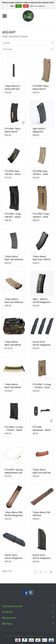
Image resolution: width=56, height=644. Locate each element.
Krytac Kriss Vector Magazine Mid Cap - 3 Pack (42, 343)
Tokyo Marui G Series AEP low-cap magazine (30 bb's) (14, 87)
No (26, 6)
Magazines (14, 37)
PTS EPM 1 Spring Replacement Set (14, 471)
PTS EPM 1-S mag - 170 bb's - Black (14, 428)
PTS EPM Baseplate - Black (42, 428)
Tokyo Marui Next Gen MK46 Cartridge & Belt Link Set (13, 386)
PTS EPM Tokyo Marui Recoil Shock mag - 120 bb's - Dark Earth (42, 87)
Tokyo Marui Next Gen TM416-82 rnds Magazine (42, 258)
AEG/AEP (24, 37)
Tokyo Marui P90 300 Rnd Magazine (41, 514)
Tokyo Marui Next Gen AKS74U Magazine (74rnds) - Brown (42, 471)
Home (5, 37)
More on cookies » (38, 6)
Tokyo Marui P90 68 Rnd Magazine (14, 514)
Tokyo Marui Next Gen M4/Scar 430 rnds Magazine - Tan (14, 301)
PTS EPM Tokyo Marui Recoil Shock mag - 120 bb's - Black (13, 130)
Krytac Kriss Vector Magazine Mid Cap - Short (42, 557)
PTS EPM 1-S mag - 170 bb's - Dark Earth (42, 386)
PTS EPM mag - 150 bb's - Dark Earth (41, 173)
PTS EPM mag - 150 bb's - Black (13, 173)
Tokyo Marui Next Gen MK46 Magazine (13, 343)
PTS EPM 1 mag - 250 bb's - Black (13, 215)
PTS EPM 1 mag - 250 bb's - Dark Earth (41, 215)
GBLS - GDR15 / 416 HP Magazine (42, 301)
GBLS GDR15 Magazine (39, 130)
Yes (19, 6)
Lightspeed (42, 636)
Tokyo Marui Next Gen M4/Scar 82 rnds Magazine (14, 258)
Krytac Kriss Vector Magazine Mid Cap (14, 557)
